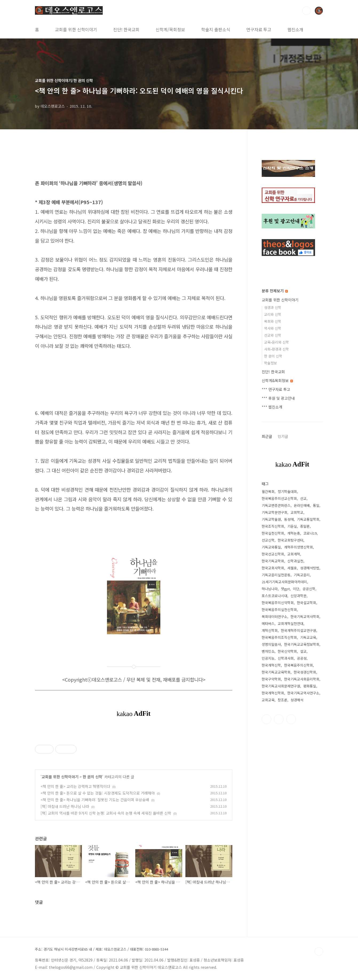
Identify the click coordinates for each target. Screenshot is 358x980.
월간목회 (268, 491)
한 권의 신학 (92, 777)
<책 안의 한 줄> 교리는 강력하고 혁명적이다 (75, 786)
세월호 (292, 568)
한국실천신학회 (273, 533)
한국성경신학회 (305, 672)
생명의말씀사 (271, 644)
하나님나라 (270, 589)
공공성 (302, 658)
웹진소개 (295, 29)
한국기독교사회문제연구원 (281, 686)
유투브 (291, 719)
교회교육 (268, 700)
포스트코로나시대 (275, 596)
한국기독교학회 (273, 561)
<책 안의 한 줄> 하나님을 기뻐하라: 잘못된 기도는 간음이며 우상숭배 (95, 800)
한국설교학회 (307, 603)
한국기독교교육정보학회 (302, 644)
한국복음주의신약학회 (278, 603)
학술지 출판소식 (216, 29)
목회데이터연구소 (275, 617)
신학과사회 (286, 658)
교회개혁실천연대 (291, 623)
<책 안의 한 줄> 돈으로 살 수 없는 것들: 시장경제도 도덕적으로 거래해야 (98, 793)
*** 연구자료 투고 (276, 389)
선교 (303, 498)
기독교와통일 (271, 547)
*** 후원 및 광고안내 (278, 398)
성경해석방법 (310, 568)
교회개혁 (294, 554)
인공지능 (268, 658)
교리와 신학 (273, 314)
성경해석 (297, 700)
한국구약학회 (271, 679)
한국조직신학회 (273, 526)
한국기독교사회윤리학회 (302, 679)
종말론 (305, 526)
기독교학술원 (271, 519)
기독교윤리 (302, 575)
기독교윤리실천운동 (276, 575)
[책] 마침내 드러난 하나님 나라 (65, 806)
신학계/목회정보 (170, 29)
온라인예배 (302, 505)
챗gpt (285, 589)
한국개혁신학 (271, 665)
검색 (307, 11)
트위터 (279, 719)
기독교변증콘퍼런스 (276, 505)
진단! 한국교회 (126, 29)
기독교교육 (308, 637)
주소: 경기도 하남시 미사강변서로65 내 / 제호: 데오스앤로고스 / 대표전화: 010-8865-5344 (102, 949)
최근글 (267, 436)
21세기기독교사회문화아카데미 (284, 582)
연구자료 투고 (259, 29)
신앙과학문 (299, 596)
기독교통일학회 (308, 519)
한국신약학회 (287, 651)
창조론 (283, 700)
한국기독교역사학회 (305, 617)
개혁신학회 (270, 630)
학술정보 (271, 363)
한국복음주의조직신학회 (279, 637)
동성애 (289, 519)
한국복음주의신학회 (299, 665)
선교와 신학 (273, 335)
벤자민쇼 (268, 651)
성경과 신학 (273, 307)
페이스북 (266, 719)
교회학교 (297, 512)
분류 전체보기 (275, 291)
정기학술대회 (287, 491)
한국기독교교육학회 (276, 672)
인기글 (283, 436)
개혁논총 (294, 533)
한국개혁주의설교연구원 (299, 630)
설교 (303, 651)
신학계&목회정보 (277, 380)
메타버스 (268, 623)
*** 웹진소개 (272, 407)
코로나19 (310, 533)
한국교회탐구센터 (291, 540)
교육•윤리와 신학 (277, 342)
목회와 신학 (273, 321)
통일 (316, 505)
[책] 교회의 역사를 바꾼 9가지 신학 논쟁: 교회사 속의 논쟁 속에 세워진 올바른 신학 (106, 813)
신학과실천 (295, 561)
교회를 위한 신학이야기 (76, 29)
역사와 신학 (273, 328)
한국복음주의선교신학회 (279, 498)
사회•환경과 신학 (277, 349)
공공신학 (309, 589)
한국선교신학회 (273, 554)
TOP (319, 951)
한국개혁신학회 (273, 693)
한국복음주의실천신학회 (279, 610)
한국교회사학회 (273, 568)
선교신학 (268, 540)
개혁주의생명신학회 (299, 547)
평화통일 (310, 686)
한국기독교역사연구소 (303, 693)
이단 (296, 589)
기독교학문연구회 (275, 512)
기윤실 (292, 526)
